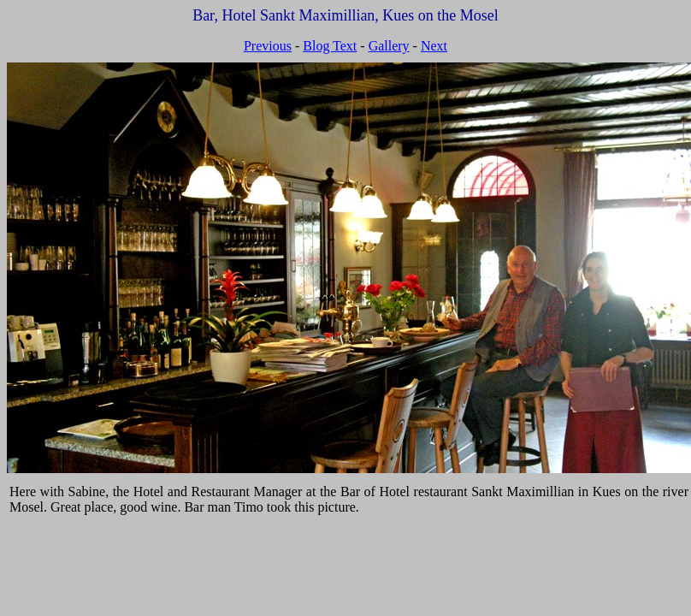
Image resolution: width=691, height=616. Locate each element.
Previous (268, 46)
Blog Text (330, 46)
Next (434, 46)
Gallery (389, 46)
